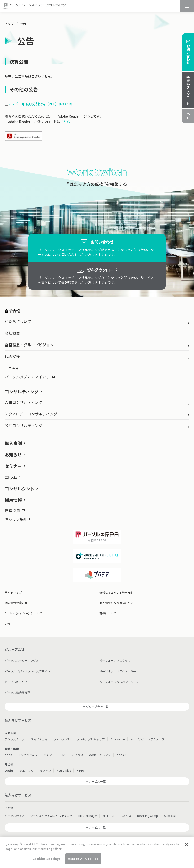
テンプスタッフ (15, 739)
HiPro (80, 770)
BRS (63, 755)
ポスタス (126, 816)
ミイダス (78, 755)
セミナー (13, 466)
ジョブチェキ (39, 739)
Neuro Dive (64, 770)
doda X (121, 755)
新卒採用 (15, 511)
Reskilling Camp (148, 816)
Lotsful (9, 770)
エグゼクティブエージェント (36, 755)
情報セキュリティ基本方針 (116, 592)
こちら (65, 122)
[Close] (186, 847)
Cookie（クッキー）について (24, 613)
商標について (108, 613)
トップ (9, 24)
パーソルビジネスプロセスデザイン (27, 671)
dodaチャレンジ (100, 755)
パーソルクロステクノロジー (118, 671)
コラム (11, 477)
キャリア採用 (18, 519)
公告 (8, 624)
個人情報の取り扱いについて (118, 603)
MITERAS (108, 816)
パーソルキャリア (16, 682)
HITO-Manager (88, 816)
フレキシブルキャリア (91, 739)
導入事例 (13, 443)
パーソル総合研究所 (18, 692)
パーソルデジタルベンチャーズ (119, 682)
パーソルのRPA (14, 816)
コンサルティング (22, 392)
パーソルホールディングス (22, 661)
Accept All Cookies (83, 861)
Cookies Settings (46, 861)
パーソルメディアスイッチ (30, 377)
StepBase (170, 816)
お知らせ (13, 454)
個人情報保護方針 (16, 603)
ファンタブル (62, 739)
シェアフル (26, 770)
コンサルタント (20, 489)
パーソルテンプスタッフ (115, 661)
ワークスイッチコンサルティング (51, 816)
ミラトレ (45, 770)
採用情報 (13, 500)
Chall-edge (118, 739)
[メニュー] (187, 6)
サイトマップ (13, 592)
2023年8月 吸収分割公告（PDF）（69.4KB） (42, 104)
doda (8, 755)
